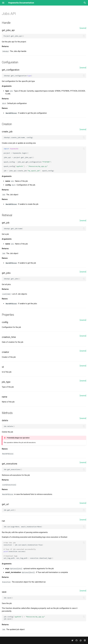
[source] (83, 28)
